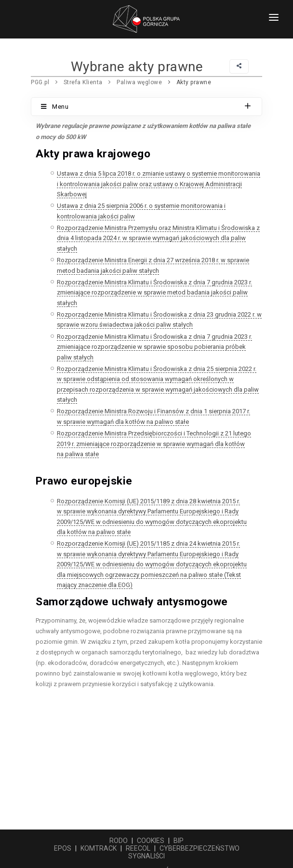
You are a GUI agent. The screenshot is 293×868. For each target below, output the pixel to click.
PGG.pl (40, 82)
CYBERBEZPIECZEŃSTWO (200, 848)
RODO (119, 841)
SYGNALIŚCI (146, 856)
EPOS (63, 848)
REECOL (138, 848)
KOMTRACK (99, 848)
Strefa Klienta (83, 82)
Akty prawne (194, 82)
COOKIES (151, 841)
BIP (179, 841)
